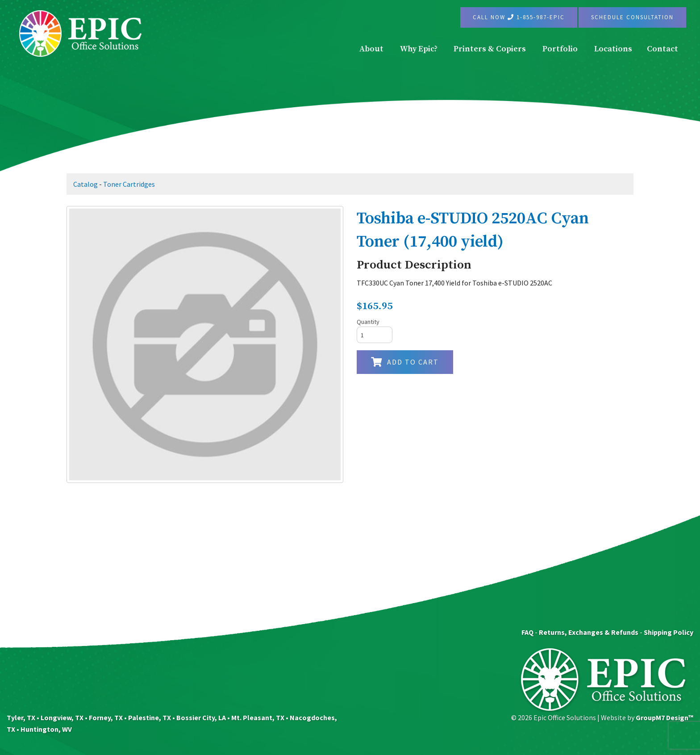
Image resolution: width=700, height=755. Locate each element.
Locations (613, 49)
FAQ (527, 632)
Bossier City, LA (201, 717)
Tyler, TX (21, 717)
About (371, 49)
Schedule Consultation (632, 17)
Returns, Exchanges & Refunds (589, 632)
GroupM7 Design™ (665, 717)
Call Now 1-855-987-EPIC (519, 17)
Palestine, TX (150, 717)
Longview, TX (62, 717)
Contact (662, 49)
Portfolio (560, 49)
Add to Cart (405, 362)
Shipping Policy (669, 632)
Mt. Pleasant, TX (258, 717)
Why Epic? (419, 49)
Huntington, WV (46, 729)
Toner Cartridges (129, 184)
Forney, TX (106, 717)
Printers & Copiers (490, 49)
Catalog (85, 184)
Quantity (368, 322)
